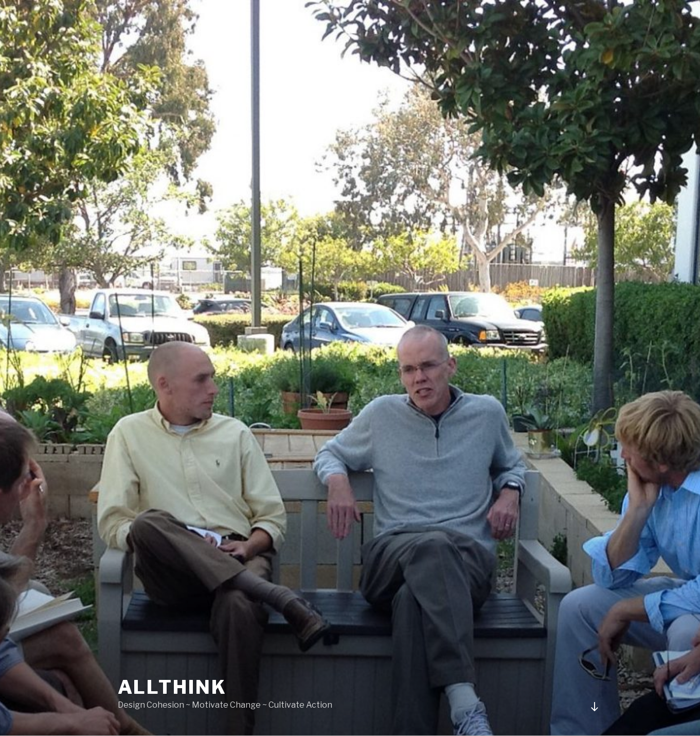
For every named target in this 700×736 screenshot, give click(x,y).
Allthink (172, 687)
